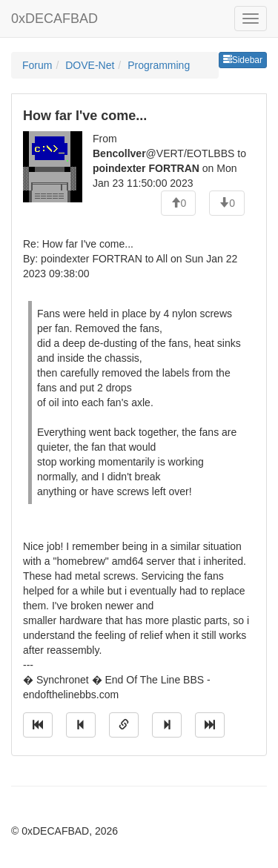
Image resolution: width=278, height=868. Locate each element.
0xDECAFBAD (54, 19)
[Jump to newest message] (210, 725)
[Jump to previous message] (81, 725)
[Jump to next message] (167, 725)
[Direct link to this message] (124, 725)
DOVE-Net (90, 65)
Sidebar (243, 60)
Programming (159, 65)
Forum (37, 65)
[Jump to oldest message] (38, 725)
